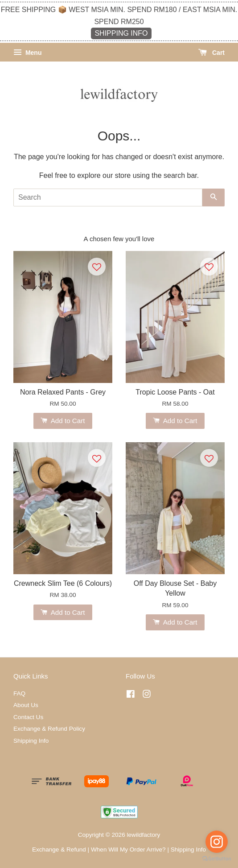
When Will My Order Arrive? (128, 849)
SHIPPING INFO (121, 33)
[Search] (108, 197)
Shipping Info (31, 741)
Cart (211, 53)
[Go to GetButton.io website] (217, 859)
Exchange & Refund (59, 849)
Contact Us (28, 717)
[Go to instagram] (217, 842)
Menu (27, 53)
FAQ (19, 693)
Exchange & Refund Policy (49, 729)
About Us (26, 705)
